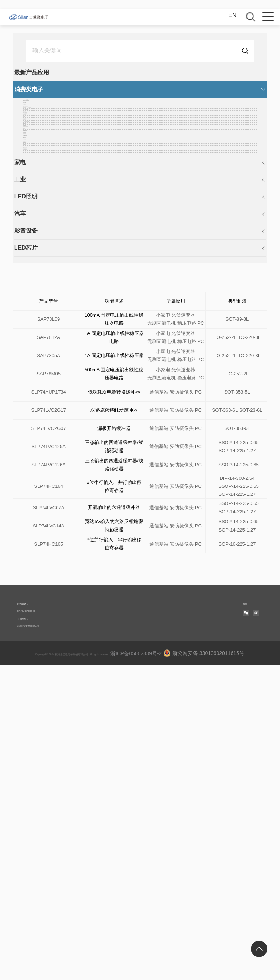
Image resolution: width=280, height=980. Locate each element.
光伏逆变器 (183, 648)
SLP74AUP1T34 (48, 706)
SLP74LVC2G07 (49, 743)
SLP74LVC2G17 (49, 725)
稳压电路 (35, 243)
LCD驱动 (35, 127)
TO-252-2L (225, 652)
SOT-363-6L (225, 725)
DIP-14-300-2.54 (237, 793)
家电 (28, 477)
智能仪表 (35, 381)
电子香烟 (35, 451)
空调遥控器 (38, 347)
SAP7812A (48, 652)
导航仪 (32, 323)
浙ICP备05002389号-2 (130, 968)
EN (232, 15)
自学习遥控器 (41, 289)
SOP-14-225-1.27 (237, 765)
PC (27, 463)
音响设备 (35, 277)
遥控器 (32, 335)
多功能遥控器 (41, 150)
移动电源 (35, 266)
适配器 (32, 208)
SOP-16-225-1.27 (237, 859)
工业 (28, 494)
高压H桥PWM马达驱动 (53, 161)
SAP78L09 (48, 634)
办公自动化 (38, 428)
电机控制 (35, 358)
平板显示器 (38, 196)
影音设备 (34, 546)
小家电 (163, 648)
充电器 (32, 138)
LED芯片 (34, 563)
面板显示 (35, 393)
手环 (29, 219)
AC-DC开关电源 (44, 104)
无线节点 (35, 405)
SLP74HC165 (48, 859)
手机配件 (35, 231)
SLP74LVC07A (49, 822)
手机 (29, 301)
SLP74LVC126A (48, 779)
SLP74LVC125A (48, 761)
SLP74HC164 (48, 801)
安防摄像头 (182, 706)
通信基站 (159, 706)
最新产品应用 (39, 72)
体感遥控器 (38, 312)
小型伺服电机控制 (47, 254)
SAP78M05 (48, 688)
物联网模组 (38, 439)
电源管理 (35, 370)
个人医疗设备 (41, 173)
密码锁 (32, 185)
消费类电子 (36, 89)
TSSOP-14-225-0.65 (237, 757)
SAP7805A (48, 670)
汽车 (28, 528)
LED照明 (34, 511)
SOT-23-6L (251, 725)
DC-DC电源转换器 (47, 115)
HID (28, 416)
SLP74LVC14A (49, 840)
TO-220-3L (249, 652)
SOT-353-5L (237, 706)
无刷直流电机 (162, 638)
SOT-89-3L (237, 634)
